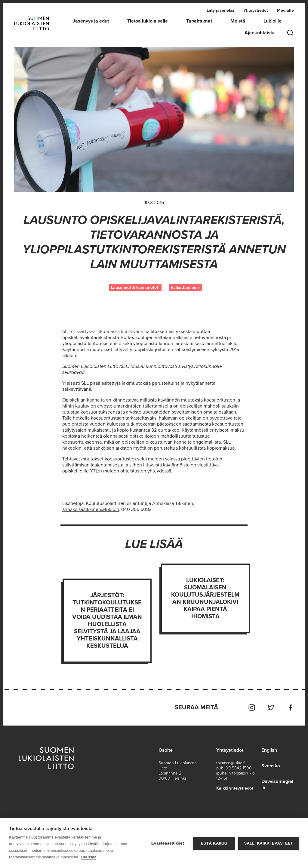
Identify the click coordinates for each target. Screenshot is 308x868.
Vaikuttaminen (185, 287)
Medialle (285, 10)
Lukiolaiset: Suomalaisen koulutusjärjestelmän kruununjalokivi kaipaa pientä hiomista (205, 598)
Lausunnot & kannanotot (135, 287)
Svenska (271, 766)
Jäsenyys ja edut (91, 21)
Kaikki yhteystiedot (235, 788)
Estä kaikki (214, 843)
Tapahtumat (199, 21)
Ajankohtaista (260, 33)
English (269, 750)
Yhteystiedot (256, 10)
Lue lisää (88, 857)
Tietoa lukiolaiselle (148, 21)
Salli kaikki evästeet (269, 843)
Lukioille (273, 21)
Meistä (238, 21)
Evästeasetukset (168, 843)
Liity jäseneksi (220, 10)
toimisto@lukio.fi (231, 763)
